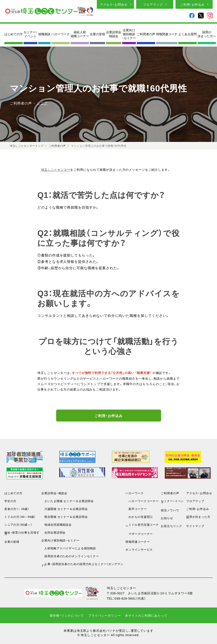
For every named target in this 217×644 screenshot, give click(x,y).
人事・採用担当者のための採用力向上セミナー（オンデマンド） (82, 565)
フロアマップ (153, 4)
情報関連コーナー (138, 542)
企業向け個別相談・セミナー (129, 34)
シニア (42, 103)
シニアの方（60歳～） (18, 524)
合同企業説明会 (53, 532)
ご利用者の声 (146, 34)
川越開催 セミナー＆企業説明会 (64, 509)
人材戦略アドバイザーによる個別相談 (69, 548)
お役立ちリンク (171, 526)
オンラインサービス (139, 549)
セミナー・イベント (30, 34)
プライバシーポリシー (105, 615)
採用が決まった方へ (207, 34)
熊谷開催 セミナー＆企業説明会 (64, 517)
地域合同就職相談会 (56, 524)
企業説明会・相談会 (54, 493)
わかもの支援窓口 (139, 517)
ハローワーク (61, 34)
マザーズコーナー (139, 534)
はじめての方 (14, 34)
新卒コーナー (136, 509)
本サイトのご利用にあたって (146, 615)
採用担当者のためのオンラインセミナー (70, 556)
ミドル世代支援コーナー (142, 525)
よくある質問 (187, 34)
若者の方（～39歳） (17, 509)
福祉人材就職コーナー (80, 34)
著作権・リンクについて (67, 615)
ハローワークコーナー (142, 501)
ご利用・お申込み (192, 4)
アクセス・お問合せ (114, 4)
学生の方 (10, 501)
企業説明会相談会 (114, 34)
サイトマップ (195, 526)
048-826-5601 (125, 598)
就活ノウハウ (170, 510)
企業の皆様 (97, 34)
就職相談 (44, 34)
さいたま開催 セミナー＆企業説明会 (68, 501)
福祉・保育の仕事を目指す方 (22, 533)
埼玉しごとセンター (56, 169)
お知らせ (167, 518)
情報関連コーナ (167, 34)
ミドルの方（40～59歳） (20, 517)
